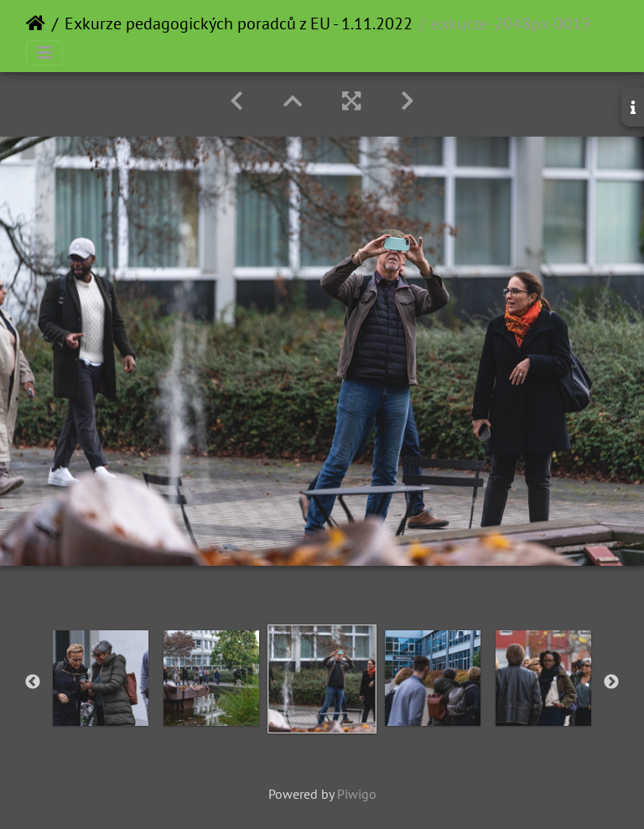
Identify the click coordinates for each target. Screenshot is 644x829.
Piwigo (357, 794)
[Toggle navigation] (44, 53)
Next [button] (611, 682)
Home (36, 23)
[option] (101, 678)
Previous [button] (33, 682)
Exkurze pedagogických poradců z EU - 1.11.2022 (239, 23)
